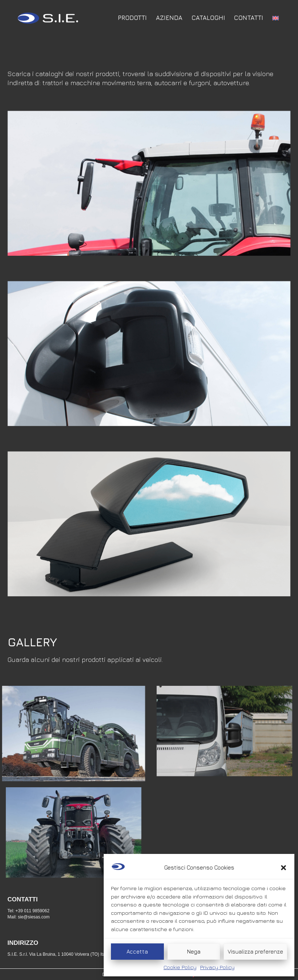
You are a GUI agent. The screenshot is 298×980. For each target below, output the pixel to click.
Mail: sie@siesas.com (29, 917)
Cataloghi (208, 18)
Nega (194, 952)
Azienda (169, 18)
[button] (283, 868)
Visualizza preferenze (255, 952)
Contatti (249, 18)
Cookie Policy (180, 967)
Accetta (137, 952)
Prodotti (132, 18)
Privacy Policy (217, 967)
